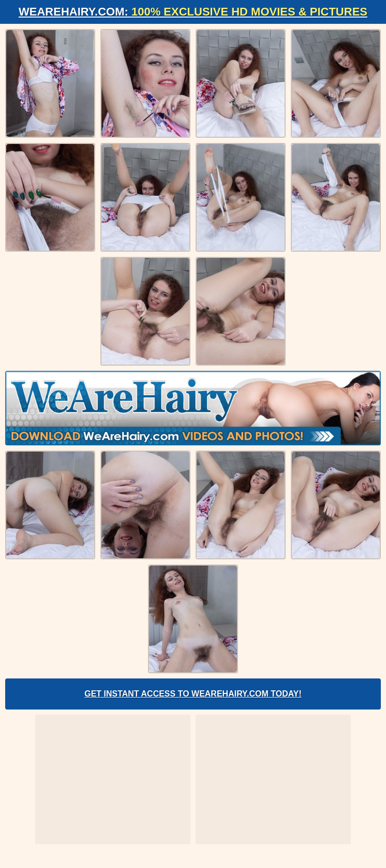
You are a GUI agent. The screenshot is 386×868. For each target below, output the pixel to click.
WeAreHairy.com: (193, 12)
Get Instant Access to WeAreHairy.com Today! (193, 694)
